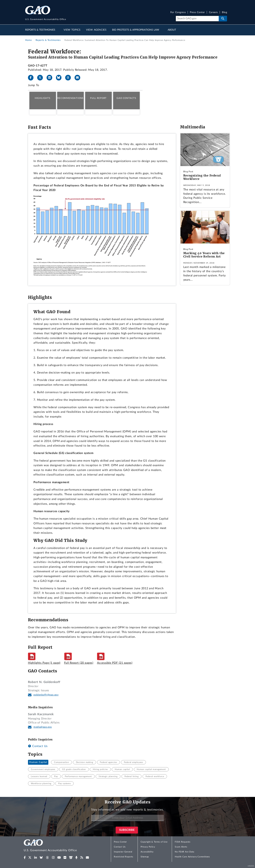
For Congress (178, 12)
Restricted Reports (123, 857)
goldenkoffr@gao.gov (46, 695)
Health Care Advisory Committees (192, 857)
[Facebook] (32, 78)
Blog (224, 12)
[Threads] (69, 78)
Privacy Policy (148, 847)
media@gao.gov (43, 727)
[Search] (197, 19)
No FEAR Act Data (184, 852)
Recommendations (70, 98)
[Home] (57, 846)
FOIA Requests (182, 842)
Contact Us (38, 746)
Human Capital (38, 762)
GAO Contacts (126, 98)
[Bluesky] (60, 78)
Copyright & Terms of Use (154, 842)
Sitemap (145, 857)
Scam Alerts (181, 847)
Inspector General (123, 852)
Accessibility (147, 852)
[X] (41, 78)
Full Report (98, 98)
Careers (213, 12)
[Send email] (79, 78)
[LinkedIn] (51, 78)
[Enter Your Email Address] (127, 818)
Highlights (42, 98)
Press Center (197, 12)
